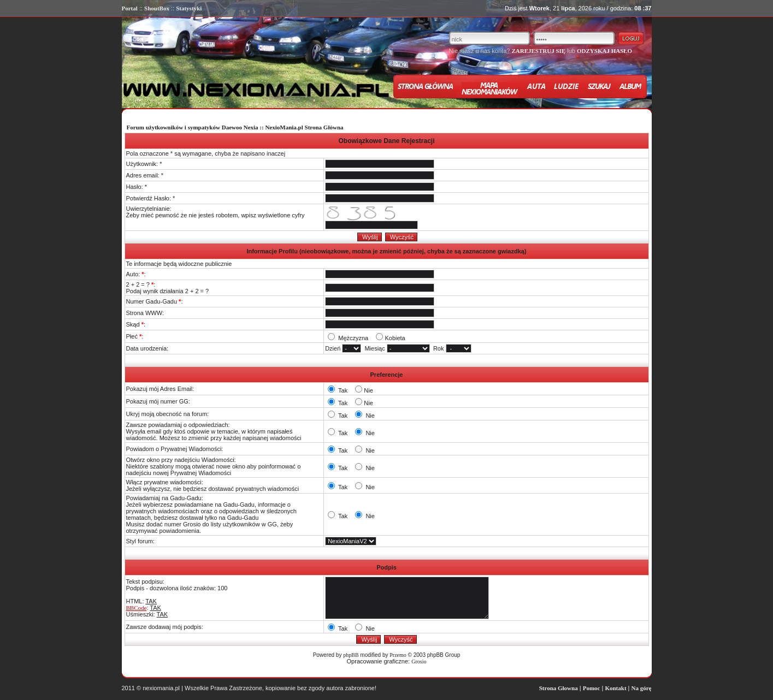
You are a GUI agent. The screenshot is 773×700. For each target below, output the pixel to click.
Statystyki (189, 8)
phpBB (351, 655)
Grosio (419, 662)
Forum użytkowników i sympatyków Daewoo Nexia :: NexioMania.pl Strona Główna (235, 127)
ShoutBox (157, 8)
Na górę (642, 688)
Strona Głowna (559, 688)
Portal (130, 8)
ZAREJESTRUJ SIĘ (538, 51)
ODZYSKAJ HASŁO (604, 51)
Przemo (398, 655)
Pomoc (592, 688)
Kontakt (615, 688)
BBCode (137, 608)
